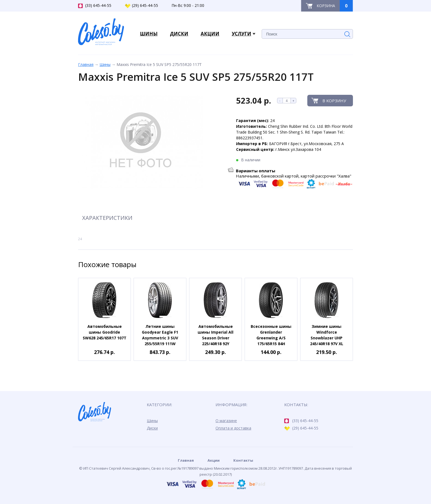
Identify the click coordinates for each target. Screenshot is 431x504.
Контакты (243, 460)
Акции (214, 460)
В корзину (334, 101)
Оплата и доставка (233, 428)
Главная (86, 64)
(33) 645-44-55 (95, 5)
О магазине (226, 421)
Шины (105, 64)
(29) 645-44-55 (141, 5)
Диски (152, 428)
